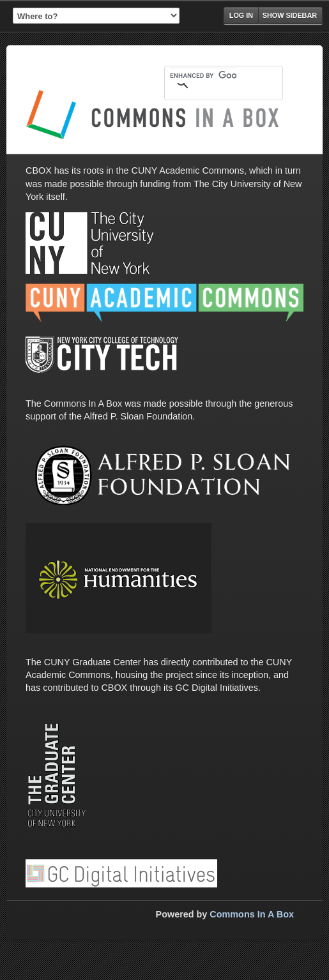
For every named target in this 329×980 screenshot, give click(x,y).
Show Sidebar (290, 15)
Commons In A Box (252, 914)
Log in (241, 15)
